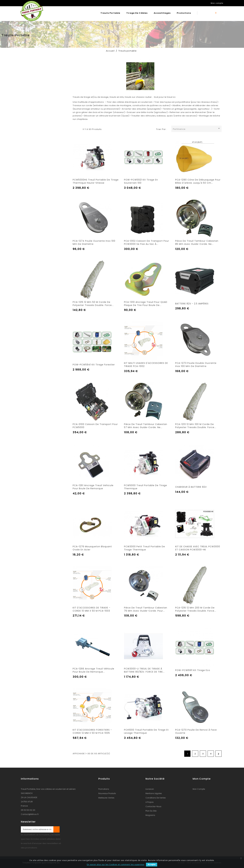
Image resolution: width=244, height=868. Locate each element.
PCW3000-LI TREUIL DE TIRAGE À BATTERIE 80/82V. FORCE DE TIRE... (144, 670)
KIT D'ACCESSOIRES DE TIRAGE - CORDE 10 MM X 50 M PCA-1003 (91, 609)
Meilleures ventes (106, 798)
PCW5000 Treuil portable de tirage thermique (145, 487)
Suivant (219, 754)
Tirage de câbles (137, 13)
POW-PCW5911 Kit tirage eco (193, 670)
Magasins (150, 815)
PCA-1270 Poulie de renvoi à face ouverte (196, 731)
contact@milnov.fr (30, 814)
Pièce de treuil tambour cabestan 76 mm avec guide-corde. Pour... (146, 609)
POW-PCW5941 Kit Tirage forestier (94, 365)
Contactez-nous (153, 806)
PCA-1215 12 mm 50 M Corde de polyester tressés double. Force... (93, 304)
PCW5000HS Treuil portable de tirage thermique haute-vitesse (96, 181)
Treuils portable (110, 13)
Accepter (152, 865)
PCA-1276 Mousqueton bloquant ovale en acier (92, 548)
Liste (79, 129)
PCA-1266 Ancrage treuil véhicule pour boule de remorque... (93, 670)
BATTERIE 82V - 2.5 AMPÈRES (192, 304)
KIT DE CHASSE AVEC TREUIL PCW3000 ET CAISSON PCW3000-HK (198, 548)
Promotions (184, 13)
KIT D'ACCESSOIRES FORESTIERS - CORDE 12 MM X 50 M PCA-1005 (92, 731)
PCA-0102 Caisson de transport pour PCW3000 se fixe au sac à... (147, 242)
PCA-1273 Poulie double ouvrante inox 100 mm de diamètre (196, 365)
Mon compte (199, 789)
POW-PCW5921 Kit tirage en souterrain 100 (141, 181)
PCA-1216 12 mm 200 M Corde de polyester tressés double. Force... (196, 609)
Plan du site (151, 811)
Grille (74, 129)
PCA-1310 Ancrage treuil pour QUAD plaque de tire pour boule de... (146, 304)
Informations (30, 779)
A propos (150, 802)
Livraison (150, 789)
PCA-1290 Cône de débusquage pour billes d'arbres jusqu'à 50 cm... (198, 181)
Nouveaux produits (107, 793)
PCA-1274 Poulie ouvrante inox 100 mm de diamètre (94, 242)
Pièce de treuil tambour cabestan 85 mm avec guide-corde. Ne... (197, 242)
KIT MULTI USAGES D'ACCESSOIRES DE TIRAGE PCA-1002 (146, 365)
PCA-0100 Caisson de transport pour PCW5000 (95, 426)
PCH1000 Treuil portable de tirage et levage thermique (146, 731)
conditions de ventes (156, 798)
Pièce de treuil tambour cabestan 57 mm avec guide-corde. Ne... (146, 426)
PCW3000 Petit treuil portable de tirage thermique (144, 548)
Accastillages (162, 13)
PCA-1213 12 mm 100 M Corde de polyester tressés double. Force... (196, 426)
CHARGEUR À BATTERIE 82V (191, 487)
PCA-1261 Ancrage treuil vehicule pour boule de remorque (93, 487)
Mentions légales (154, 793)
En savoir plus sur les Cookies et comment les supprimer (116, 865)
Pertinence (197, 129)
